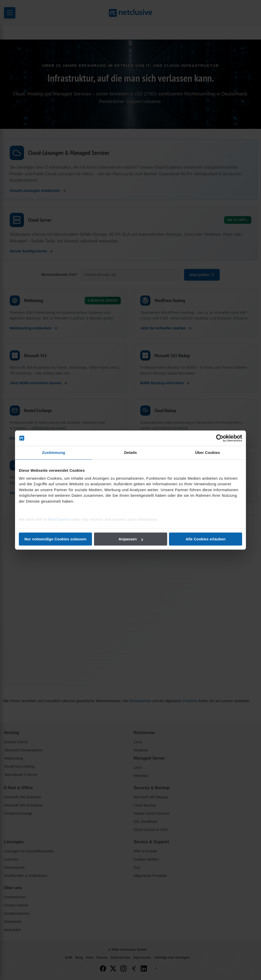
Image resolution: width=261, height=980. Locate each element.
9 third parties (59, 519)
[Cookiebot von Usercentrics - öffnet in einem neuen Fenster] (219, 438)
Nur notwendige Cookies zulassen (56, 539)
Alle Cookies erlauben (205, 539)
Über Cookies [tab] (207, 452)
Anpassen (131, 539)
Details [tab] (130, 452)
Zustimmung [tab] (54, 452)
